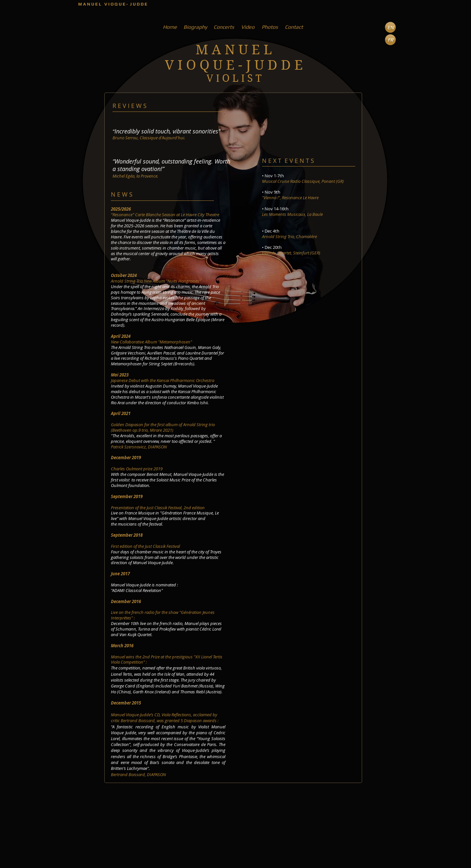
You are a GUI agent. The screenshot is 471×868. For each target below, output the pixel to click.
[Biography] (195, 27)
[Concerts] (224, 27)
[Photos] (270, 27)
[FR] (390, 40)
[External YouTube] (293, 381)
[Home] (170, 27)
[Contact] (294, 27)
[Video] (248, 27)
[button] (390, 27)
